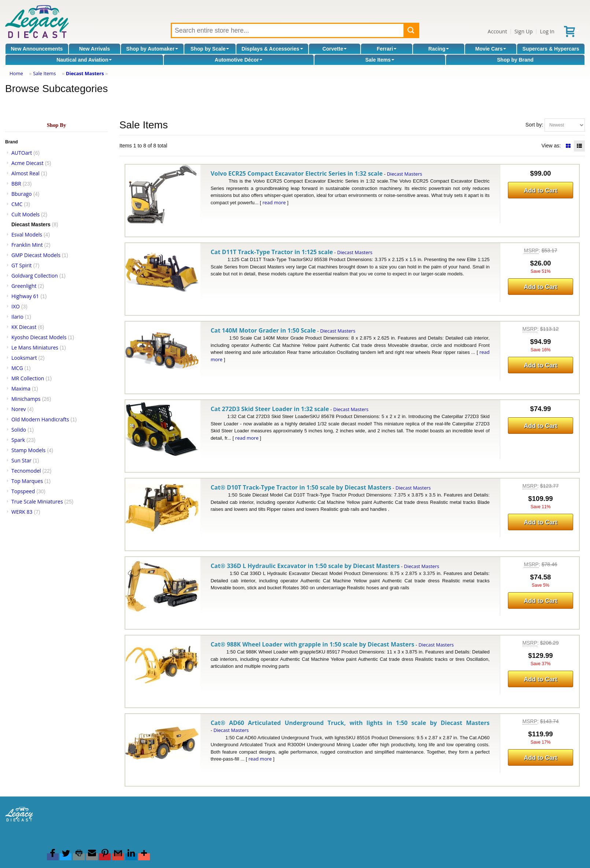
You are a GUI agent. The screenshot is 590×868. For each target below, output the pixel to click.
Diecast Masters (85, 73)
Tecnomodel (26, 471)
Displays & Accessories (272, 49)
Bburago (22, 194)
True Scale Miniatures (37, 501)
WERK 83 (22, 512)
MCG (17, 368)
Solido (19, 430)
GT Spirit (22, 265)
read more (274, 202)
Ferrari (387, 49)
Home (16, 73)
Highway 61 (25, 296)
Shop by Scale (210, 49)
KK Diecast (24, 327)
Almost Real (25, 173)
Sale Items (380, 60)
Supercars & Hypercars (551, 49)
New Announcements (37, 49)
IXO (16, 306)
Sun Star (21, 460)
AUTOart (22, 153)
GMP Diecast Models (36, 255)
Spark (18, 440)
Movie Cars (491, 49)
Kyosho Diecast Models (39, 337)
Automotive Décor (239, 60)
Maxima (21, 389)
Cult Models (25, 214)
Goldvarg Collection (35, 276)
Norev (19, 409)
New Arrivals (95, 49)
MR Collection (28, 378)
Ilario (17, 317)
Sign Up (524, 31)
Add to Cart (540, 191)
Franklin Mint (27, 245)
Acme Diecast (27, 163)
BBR (16, 184)
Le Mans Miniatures (35, 347)
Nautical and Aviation (84, 60)
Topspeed (23, 491)
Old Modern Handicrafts (40, 419)
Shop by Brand (515, 60)
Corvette (335, 49)
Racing (439, 49)
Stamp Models (28, 450)
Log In (547, 31)
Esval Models (27, 235)
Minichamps (26, 399)
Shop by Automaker (152, 49)
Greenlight (24, 286)
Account (497, 31)
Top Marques (27, 481)
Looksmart (24, 358)
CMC (17, 204)
